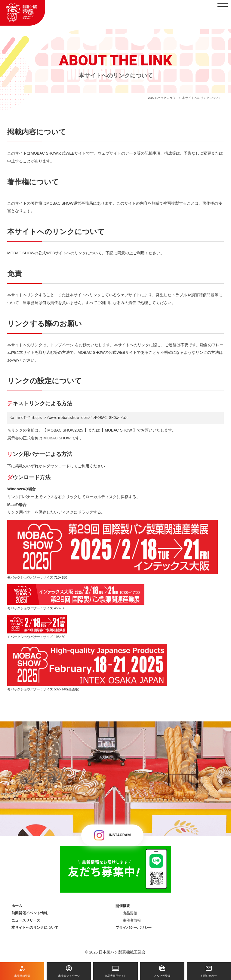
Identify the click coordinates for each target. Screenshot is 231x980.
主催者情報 (132, 920)
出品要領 (130, 913)
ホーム (17, 906)
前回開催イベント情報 (29, 913)
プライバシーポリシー (134, 928)
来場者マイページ (69, 971)
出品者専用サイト (115, 971)
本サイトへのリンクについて (35, 928)
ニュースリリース (26, 920)
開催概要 (123, 906)
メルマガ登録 (162, 971)
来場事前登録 (22, 971)
